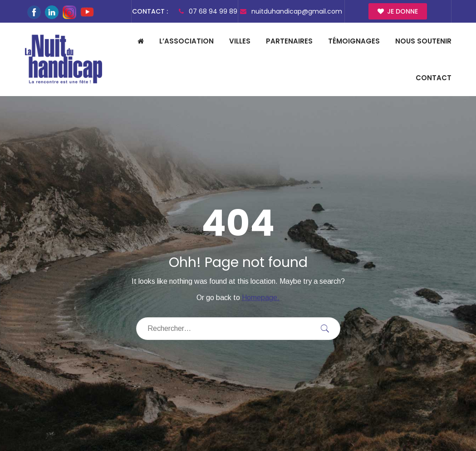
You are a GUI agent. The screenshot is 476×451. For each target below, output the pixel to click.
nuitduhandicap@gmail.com (291, 11)
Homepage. (261, 298)
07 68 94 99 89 (208, 11)
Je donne (398, 11)
